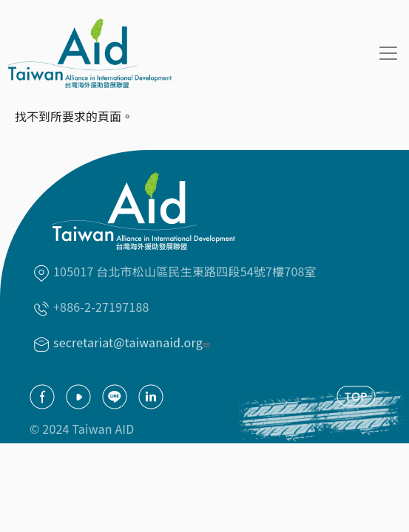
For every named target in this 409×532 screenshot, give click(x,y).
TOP (356, 396)
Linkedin (151, 397)
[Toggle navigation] (388, 53)
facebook (42, 397)
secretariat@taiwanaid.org (133, 342)
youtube (78, 397)
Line (115, 397)
